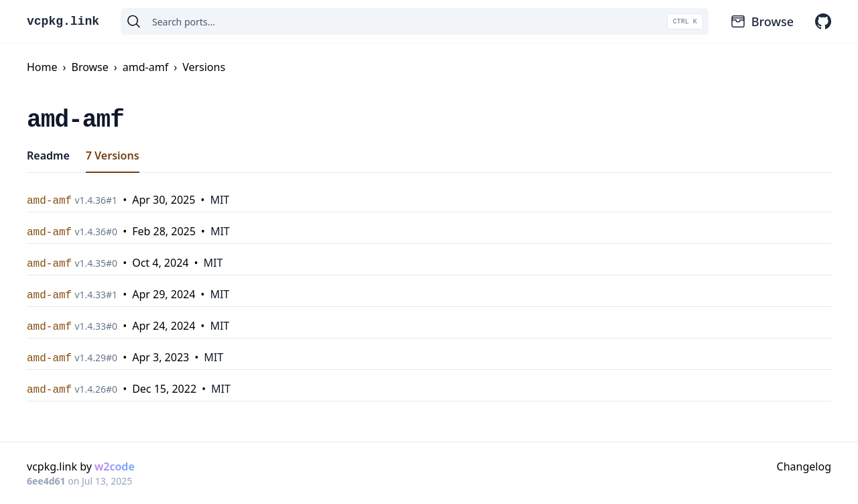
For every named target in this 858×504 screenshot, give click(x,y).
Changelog (804, 466)
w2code (115, 466)
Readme (48, 155)
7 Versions (113, 155)
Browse (762, 21)
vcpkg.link (63, 21)
